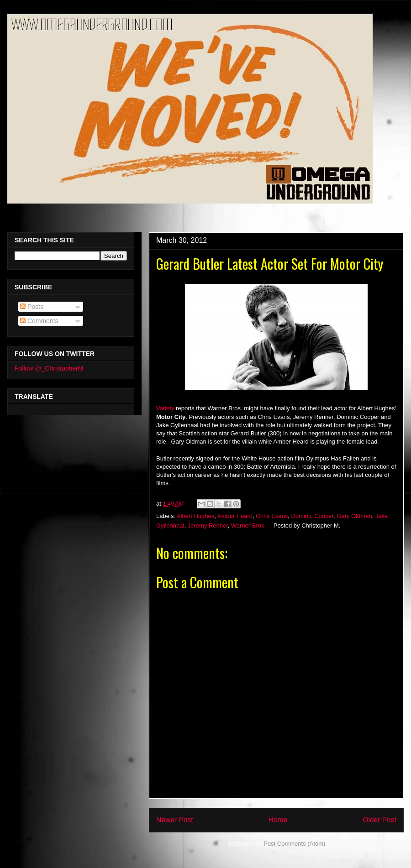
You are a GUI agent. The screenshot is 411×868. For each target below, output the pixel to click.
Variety (165, 408)
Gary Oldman (354, 516)
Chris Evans (272, 516)
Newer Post (175, 820)
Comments (39, 321)
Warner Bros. (248, 526)
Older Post (379, 820)
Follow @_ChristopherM (49, 368)
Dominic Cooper (313, 516)
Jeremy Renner (208, 526)
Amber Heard (235, 516)
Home (278, 820)
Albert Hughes (195, 516)
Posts (32, 307)
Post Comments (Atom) (294, 844)
